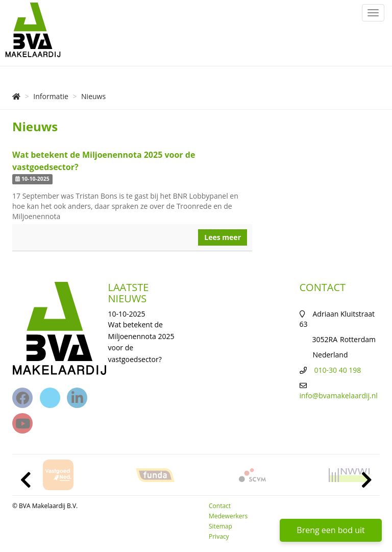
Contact (220, 506)
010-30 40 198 (338, 370)
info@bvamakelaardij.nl (339, 395)
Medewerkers (228, 516)
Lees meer (223, 237)
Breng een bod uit (330, 530)
